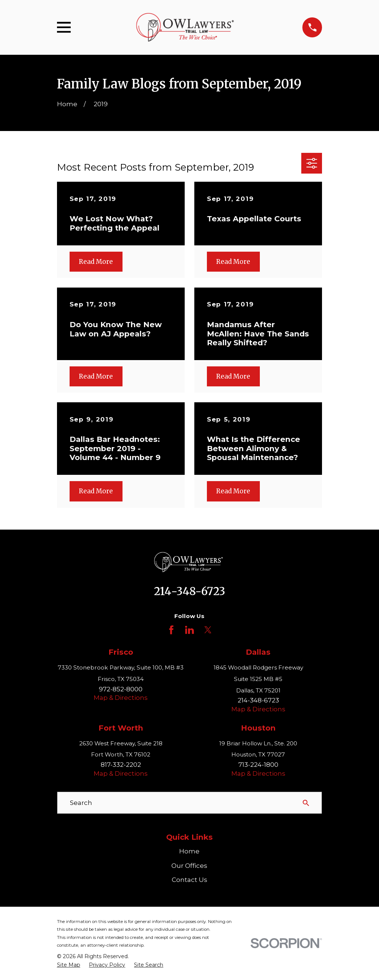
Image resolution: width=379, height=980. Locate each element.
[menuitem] (69, 965)
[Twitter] (208, 630)
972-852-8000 (121, 689)
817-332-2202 (121, 765)
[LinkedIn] (189, 630)
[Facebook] (171, 630)
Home (189, 851)
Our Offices (189, 866)
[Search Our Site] (306, 803)
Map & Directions (121, 698)
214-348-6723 (189, 591)
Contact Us (189, 880)
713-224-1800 (258, 765)
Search (81, 803)
